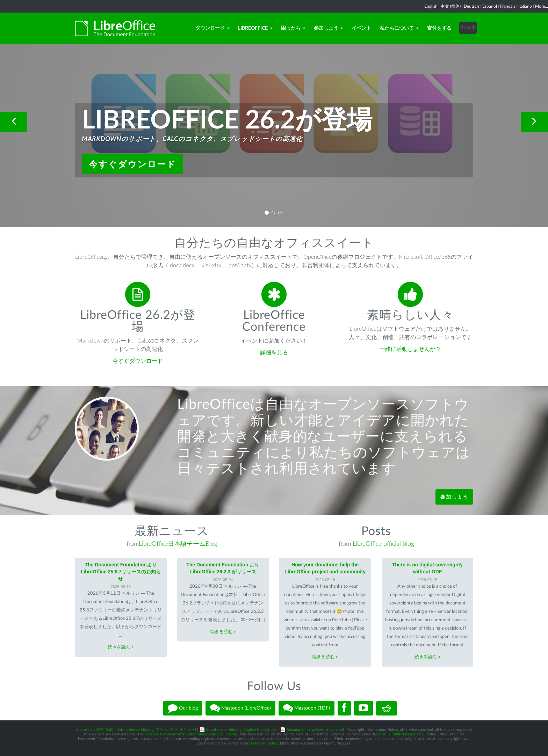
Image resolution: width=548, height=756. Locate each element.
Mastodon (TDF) (307, 708)
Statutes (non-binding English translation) (241, 730)
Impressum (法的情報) (95, 730)
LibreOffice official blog (383, 544)
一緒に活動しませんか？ (410, 349)
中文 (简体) (451, 6)
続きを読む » (121, 647)
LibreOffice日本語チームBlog (178, 544)
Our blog (183, 708)
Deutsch (471, 6)
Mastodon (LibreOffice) (240, 708)
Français (508, 6)
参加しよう (329, 28)
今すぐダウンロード (132, 164)
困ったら (293, 28)
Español (490, 6)
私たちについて (399, 28)
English (431, 6)
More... (542, 6)
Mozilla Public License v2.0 (401, 734)
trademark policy (264, 743)
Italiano (525, 6)
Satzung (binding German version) (315, 730)
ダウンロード (212, 28)
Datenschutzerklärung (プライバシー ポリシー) (156, 730)
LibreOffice (255, 28)
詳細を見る (274, 353)
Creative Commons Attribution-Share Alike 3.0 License (191, 734)
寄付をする (439, 28)
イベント (361, 28)
